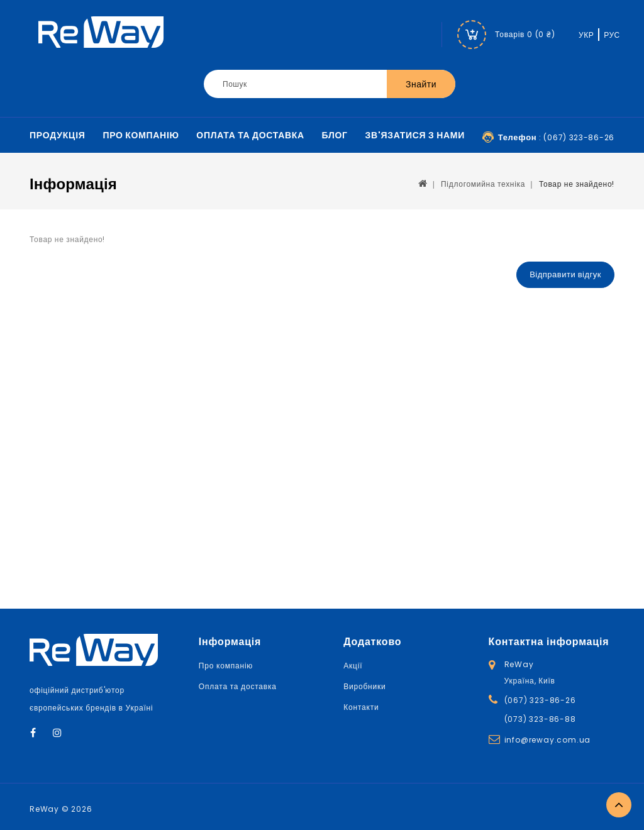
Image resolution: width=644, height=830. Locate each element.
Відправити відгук (565, 274)
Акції (353, 666)
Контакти (361, 707)
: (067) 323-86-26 (556, 137)
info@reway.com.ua (548, 740)
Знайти (421, 84)
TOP (619, 805)
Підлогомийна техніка (483, 184)
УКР (586, 35)
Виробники (364, 686)
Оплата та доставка (250, 135)
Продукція (58, 135)
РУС (612, 35)
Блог (335, 135)
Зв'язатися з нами (415, 135)
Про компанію (141, 135)
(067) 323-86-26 (540, 700)
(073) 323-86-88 (540, 719)
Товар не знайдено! (577, 184)
